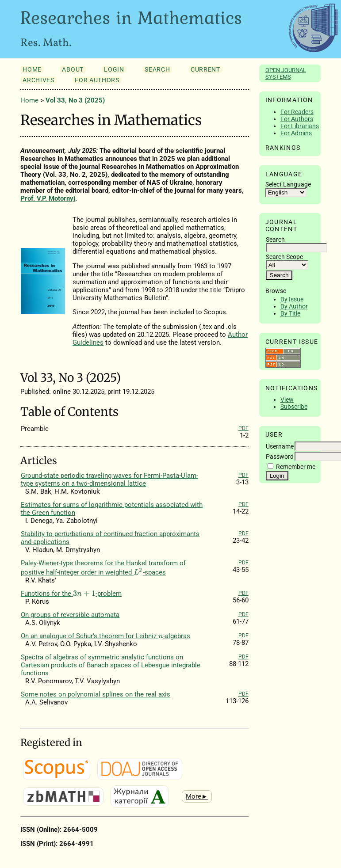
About (73, 69)
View (287, 400)
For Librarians (300, 126)
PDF (243, 428)
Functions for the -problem (71, 594)
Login (114, 69)
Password (280, 457)
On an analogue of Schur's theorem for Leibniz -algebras (105, 636)
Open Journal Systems (286, 73)
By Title (290, 313)
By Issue (292, 299)
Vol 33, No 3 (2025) (75, 100)
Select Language (288, 184)
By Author (294, 306)
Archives (38, 80)
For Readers (297, 112)
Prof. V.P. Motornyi (48, 198)
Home (32, 69)
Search (157, 69)
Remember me (296, 467)
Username (280, 446)
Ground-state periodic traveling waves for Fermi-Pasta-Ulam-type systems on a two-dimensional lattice (109, 480)
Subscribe (294, 407)
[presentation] (138, 571)
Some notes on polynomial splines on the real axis (96, 694)
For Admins (296, 133)
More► (197, 796)
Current (205, 69)
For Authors (297, 119)
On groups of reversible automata (70, 615)
